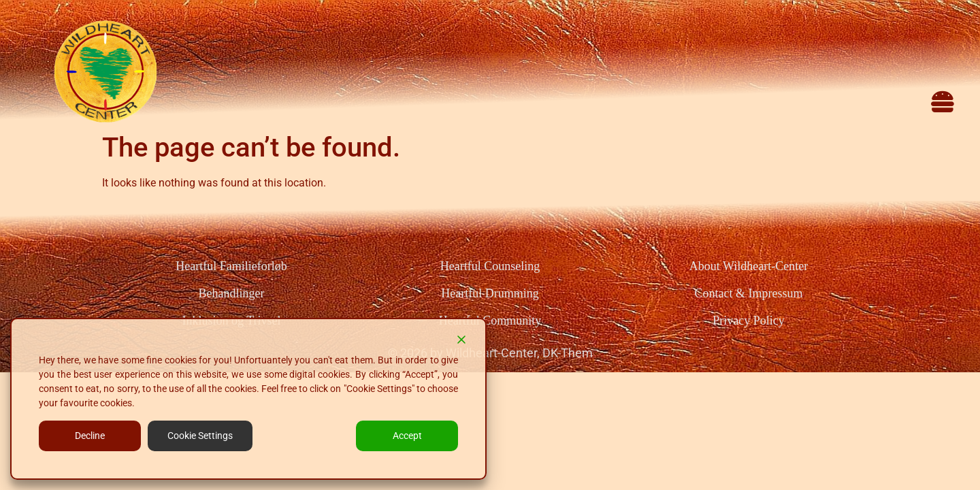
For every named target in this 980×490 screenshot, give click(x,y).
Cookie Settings (200, 436)
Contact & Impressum (748, 293)
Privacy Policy (749, 321)
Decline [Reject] (90, 436)
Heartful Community (490, 321)
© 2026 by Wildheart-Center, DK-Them (490, 353)
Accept (407, 436)
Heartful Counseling (490, 266)
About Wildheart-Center (749, 266)
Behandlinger (232, 293)
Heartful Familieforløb (231, 266)
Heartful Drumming (490, 293)
